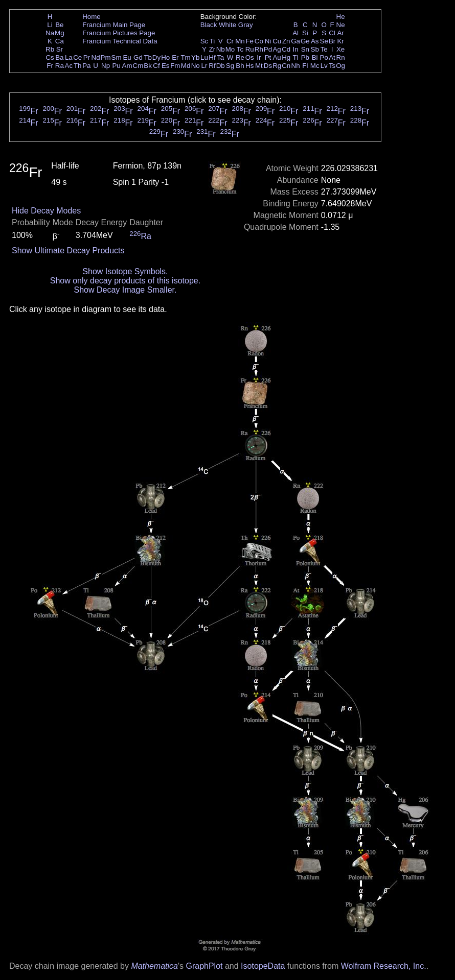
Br (332, 41)
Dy (156, 57)
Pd (268, 49)
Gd (138, 57)
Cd (286, 49)
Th (78, 66)
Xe (340, 49)
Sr (60, 49)
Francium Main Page (114, 25)
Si (305, 33)
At (332, 57)
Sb (315, 49)
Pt (268, 57)
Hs (249, 66)
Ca (60, 41)
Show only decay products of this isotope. (125, 281)
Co (259, 41)
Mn (240, 41)
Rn (341, 57)
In (296, 49)
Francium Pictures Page (119, 33)
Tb (148, 57)
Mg (60, 33)
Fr (50, 66)
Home (92, 17)
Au (277, 57)
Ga (295, 41)
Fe (249, 41)
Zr (212, 49)
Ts (332, 66)
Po (324, 57)
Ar (340, 33)
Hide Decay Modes (46, 211)
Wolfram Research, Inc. (384, 966)
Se (324, 41)
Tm (185, 57)
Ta (220, 57)
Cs (50, 57)
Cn (286, 66)
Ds (268, 66)
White (227, 25)
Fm (175, 66)
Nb (221, 49)
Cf (156, 66)
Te (324, 49)
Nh (296, 66)
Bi (315, 57)
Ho (165, 57)
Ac (69, 66)
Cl (332, 33)
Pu (116, 66)
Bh (240, 66)
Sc (204, 41)
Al (295, 33)
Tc (240, 49)
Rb (50, 49)
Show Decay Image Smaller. (125, 290)
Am (127, 66)
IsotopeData (263, 966)
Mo (230, 49)
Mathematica (154, 966)
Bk (148, 66)
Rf (212, 66)
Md (186, 66)
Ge (305, 41)
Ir (259, 57)
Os (250, 57)
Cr (230, 41)
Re (240, 57)
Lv (324, 66)
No (196, 66)
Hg (286, 57)
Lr (204, 66)
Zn (286, 41)
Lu (204, 57)
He (341, 17)
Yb (195, 57)
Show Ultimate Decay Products (68, 250)
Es (166, 66)
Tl (296, 57)
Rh (259, 49)
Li (50, 25)
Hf (212, 57)
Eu (127, 57)
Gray (246, 25)
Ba (59, 57)
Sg (230, 66)
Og (340, 66)
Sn (305, 49)
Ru (250, 49)
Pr (87, 57)
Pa (86, 66)
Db (221, 66)
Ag (277, 49)
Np (106, 66)
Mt (259, 66)
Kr (340, 41)
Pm (106, 57)
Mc (315, 66)
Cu (277, 41)
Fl (305, 66)
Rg (277, 66)
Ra (60, 66)
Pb (305, 57)
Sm (117, 57)
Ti (212, 41)
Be (59, 25)
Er (175, 57)
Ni (268, 41)
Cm (138, 66)
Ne (341, 25)
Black (209, 25)
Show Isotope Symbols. (125, 271)
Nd (96, 57)
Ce (77, 57)
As (315, 41)
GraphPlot (204, 966)
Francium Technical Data (120, 41)
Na (50, 33)
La (69, 57)
